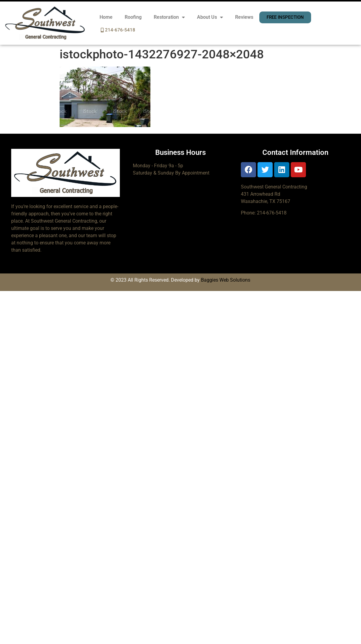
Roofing (133, 17)
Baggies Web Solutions (226, 280)
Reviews (244, 17)
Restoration (169, 17)
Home (106, 17)
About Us (210, 17)
